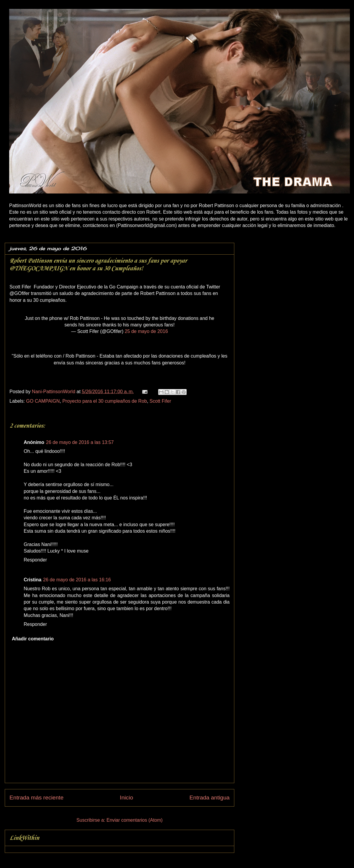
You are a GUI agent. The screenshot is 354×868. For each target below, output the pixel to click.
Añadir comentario (33, 639)
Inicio (127, 798)
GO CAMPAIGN (43, 401)
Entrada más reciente (36, 798)
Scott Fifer (160, 401)
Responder (35, 560)
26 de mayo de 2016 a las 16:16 (77, 580)
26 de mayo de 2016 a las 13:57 (80, 442)
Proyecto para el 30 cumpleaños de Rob (105, 401)
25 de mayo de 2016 (146, 331)
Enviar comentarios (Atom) (134, 820)
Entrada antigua (210, 798)
